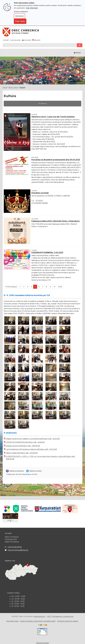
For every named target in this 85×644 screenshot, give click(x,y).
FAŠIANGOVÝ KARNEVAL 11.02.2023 (47, 253)
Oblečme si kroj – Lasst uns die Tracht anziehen (53, 117)
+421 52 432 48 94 (15, 547)
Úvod (5, 87)
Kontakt (6, 40)
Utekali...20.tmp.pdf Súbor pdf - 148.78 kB (23, 446)
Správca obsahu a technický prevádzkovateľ (38, 621)
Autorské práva (12, 621)
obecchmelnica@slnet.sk (18, 550)
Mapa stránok (39, 616)
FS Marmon (43, 104)
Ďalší (60, 287)
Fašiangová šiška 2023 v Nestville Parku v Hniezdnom (56, 221)
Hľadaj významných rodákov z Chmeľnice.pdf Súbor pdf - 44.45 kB (33, 439)
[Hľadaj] (40, 45)
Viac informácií (32, 8)
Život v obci (13, 87)
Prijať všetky (20, 21)
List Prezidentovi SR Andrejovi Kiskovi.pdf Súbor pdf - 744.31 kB (31, 449)
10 (55, 287)
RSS (49, 616)
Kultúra (22, 87)
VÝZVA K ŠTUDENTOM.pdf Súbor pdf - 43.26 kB (25, 442)
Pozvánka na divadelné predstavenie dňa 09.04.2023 (56, 160)
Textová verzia (15, 40)
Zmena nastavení (21, 12)
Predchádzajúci (11, 287)
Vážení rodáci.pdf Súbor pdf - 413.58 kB (22, 453)
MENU (77, 53)
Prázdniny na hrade (40, 193)
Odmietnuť (19, 16)
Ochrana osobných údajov (68, 621)
